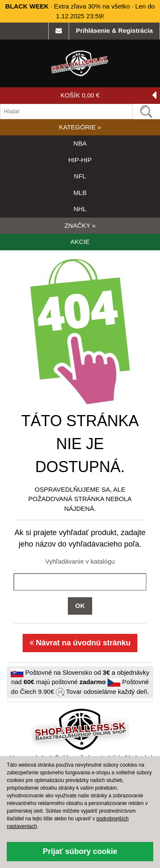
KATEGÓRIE (80, 127)
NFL (80, 176)
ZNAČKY (80, 225)
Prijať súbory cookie (80, 851)
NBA (80, 143)
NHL (80, 209)
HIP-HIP (80, 160)
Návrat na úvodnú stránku (80, 643)
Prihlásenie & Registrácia (114, 30)
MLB (80, 193)
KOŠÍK (109, 96)
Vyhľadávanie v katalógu (80, 561)
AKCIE (80, 242)
